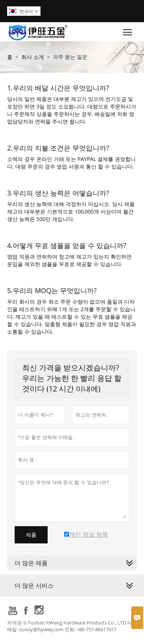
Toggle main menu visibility (128, 30)
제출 (31, 535)
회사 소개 (33, 57)
